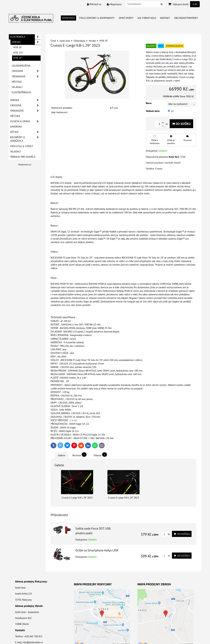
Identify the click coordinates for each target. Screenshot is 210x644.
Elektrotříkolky (22, 92)
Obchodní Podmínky (186, 18)
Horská (26, 42)
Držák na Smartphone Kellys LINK (97, 550)
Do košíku (181, 124)
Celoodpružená (21, 66)
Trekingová (26, 77)
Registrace (114, 4)
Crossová (26, 71)
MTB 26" (18, 47)
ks (166, 534)
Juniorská (16, 127)
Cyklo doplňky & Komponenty (97, 18)
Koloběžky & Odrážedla (25, 139)
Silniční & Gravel (25, 121)
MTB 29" (18, 58)
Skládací (17, 87)
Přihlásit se (94, 4)
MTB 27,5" (18, 53)
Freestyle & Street (22, 146)
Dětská (25, 132)
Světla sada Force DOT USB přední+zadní (93, 531)
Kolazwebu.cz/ (25, 165)
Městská (17, 82)
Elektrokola (25, 37)
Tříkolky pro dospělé (23, 157)
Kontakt (165, 18)
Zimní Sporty (126, 18)
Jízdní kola (68, 18)
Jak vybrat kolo (147, 18)
